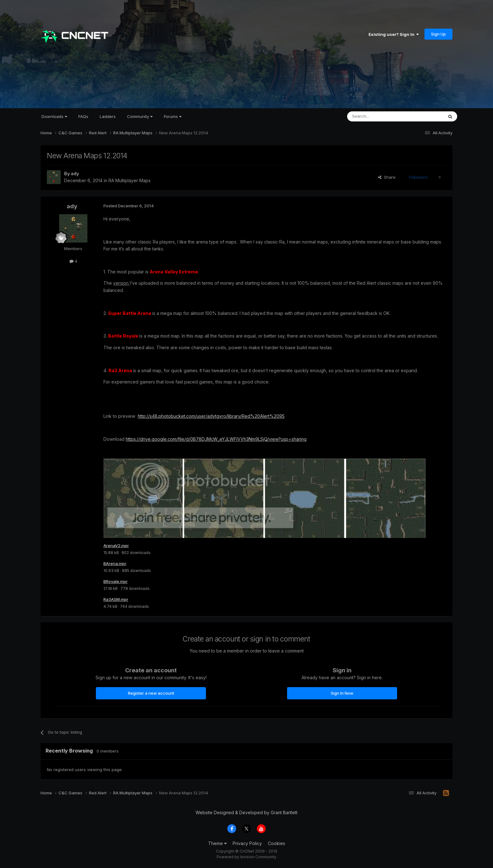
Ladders (108, 116)
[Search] (379, 116)
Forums (173, 116)
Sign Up (438, 34)
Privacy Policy (247, 845)
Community (140, 116)
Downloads (54, 116)
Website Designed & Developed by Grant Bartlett (246, 814)
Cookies (277, 845)
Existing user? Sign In (394, 34)
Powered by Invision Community (246, 859)
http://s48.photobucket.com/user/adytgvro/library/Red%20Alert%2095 (211, 416)
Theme (217, 845)
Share (387, 177)
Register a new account (151, 695)
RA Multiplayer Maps (130, 180)
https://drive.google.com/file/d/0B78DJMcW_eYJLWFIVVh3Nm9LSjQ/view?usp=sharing (216, 439)
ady (75, 174)
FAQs (83, 116)
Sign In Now (342, 695)
